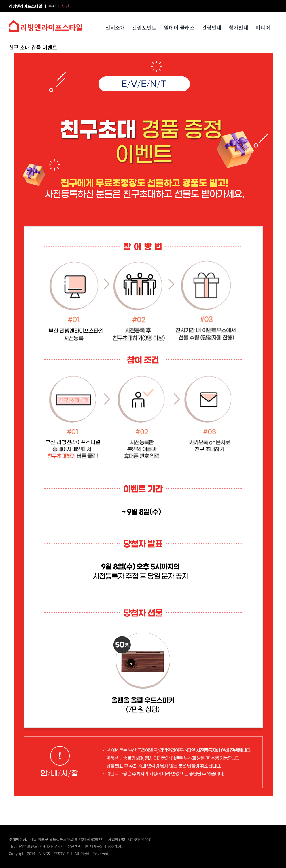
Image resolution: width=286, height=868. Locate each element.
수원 (53, 6)
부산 (66, 6)
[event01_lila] (143, 56)
